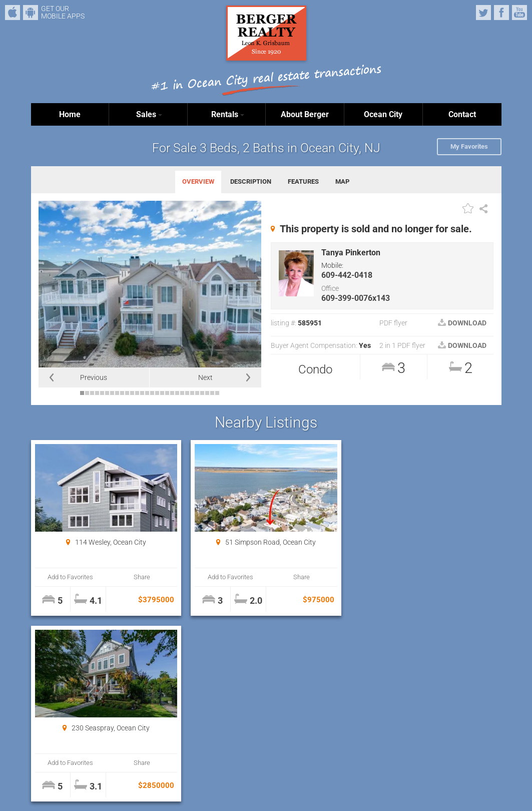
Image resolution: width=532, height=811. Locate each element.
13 (142, 393)
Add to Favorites (70, 577)
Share (141, 577)
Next (205, 377)
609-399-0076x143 (356, 298)
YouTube (519, 13)
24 (197, 393)
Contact (462, 114)
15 (152, 393)
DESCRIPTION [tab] (251, 181)
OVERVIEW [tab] (198, 181)
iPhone (13, 13)
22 (187, 393)
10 (127, 393)
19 (172, 393)
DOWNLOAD (462, 323)
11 (132, 393)
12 (137, 393)
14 (147, 393)
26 (207, 393)
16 (157, 393)
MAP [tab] (342, 181)
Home (70, 114)
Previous (94, 377)
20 (177, 393)
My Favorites (469, 146)
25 (202, 393)
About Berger (305, 114)
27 (212, 393)
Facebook (501, 13)
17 (162, 393)
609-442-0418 (347, 275)
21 (182, 393)
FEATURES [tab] (303, 181)
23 (192, 393)
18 (167, 393)
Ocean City (383, 114)
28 (217, 393)
